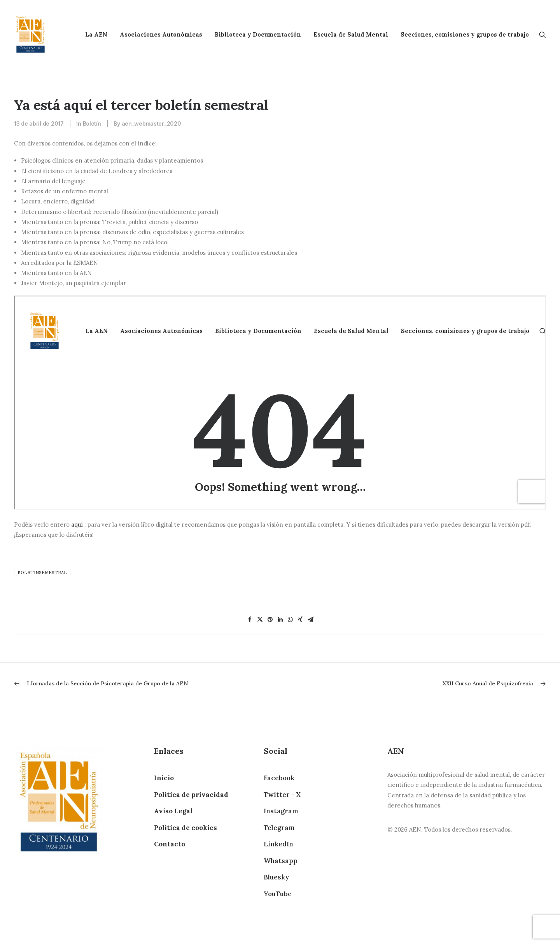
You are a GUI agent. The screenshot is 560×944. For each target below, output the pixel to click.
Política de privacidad (191, 795)
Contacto (170, 844)
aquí (78, 525)
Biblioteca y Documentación (258, 34)
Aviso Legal (173, 811)
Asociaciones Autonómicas (161, 34)
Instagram (281, 811)
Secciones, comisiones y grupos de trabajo (465, 34)
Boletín (92, 123)
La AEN (96, 34)
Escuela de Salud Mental (351, 34)
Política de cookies (185, 828)
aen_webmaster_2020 (151, 123)
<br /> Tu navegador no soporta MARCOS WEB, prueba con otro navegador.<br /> (280, 403)
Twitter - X (282, 795)
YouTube (278, 894)
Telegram (279, 828)
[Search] (542, 34)
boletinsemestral (42, 573)
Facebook (279, 778)
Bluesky (276, 877)
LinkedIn (278, 844)
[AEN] (31, 34)
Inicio (164, 778)
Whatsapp (281, 861)
